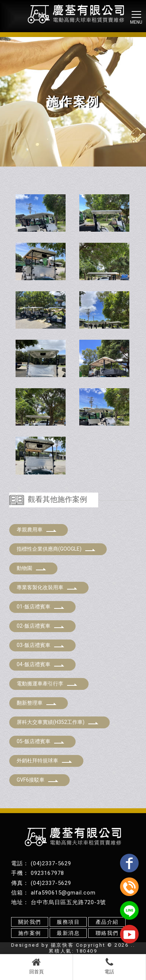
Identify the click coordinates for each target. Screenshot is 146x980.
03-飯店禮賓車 (41, 645)
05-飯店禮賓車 (41, 741)
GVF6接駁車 (38, 780)
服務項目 (68, 922)
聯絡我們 (107, 933)
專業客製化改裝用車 (47, 587)
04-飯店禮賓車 (41, 664)
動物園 (31, 568)
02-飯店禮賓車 (41, 626)
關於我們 (30, 922)
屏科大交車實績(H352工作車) (58, 722)
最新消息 (68, 933)
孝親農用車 (37, 530)
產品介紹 (107, 922)
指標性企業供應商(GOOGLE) (56, 549)
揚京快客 (62, 945)
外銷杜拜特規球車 (44, 761)
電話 (109, 966)
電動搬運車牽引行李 (47, 684)
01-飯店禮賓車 (41, 607)
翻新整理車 (37, 703)
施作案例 (30, 933)
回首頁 (36, 966)
